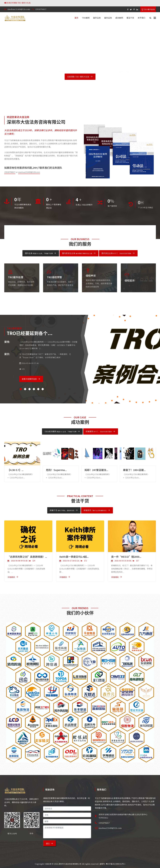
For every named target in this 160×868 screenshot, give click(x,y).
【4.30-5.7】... (15, 470)
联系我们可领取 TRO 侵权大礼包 (47, 3)
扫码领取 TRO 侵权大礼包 (78, 77)
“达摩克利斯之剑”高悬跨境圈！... (27, 557)
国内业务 (108, 18)
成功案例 (119, 18)
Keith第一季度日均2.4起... (74, 557)
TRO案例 (86, 18)
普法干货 (130, 18)
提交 (48, 843)
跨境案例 (99, 431)
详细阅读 (11, 577)
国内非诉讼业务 (77, 253)
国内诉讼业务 (116, 253)
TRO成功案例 (60, 431)
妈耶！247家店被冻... (96, 470)
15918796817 (41, 9)
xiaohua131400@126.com (19, 9)
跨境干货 (62, 510)
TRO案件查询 (148, 9)
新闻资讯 (95, 510)
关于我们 (142, 18)
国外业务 (97, 18)
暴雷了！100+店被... (134, 470)
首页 (76, 18)
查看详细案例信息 (29, 379)
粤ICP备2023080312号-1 (115, 864)
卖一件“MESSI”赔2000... (126, 557)
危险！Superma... (56, 470)
